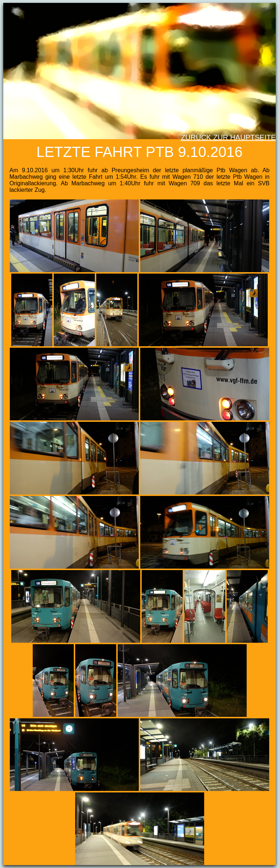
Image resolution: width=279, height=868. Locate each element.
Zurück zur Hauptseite (228, 137)
